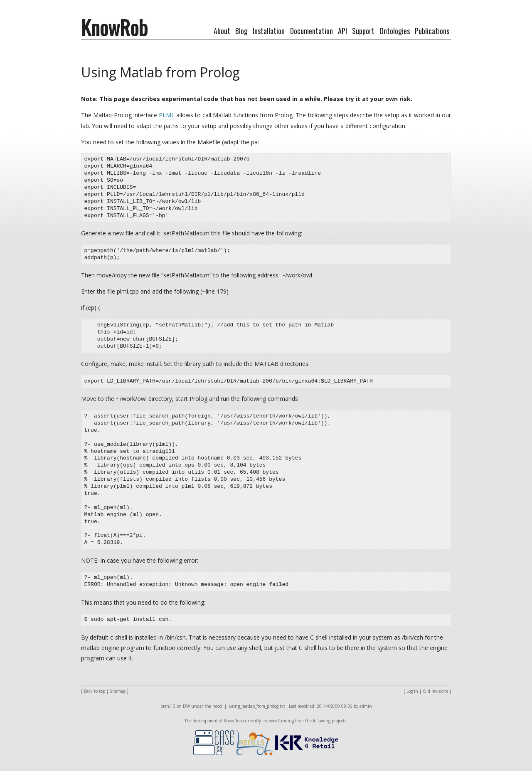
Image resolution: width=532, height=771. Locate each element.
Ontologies (395, 31)
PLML (167, 115)
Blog (241, 31)
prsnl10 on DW (175, 706)
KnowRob (114, 27)
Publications (432, 31)
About (222, 31)
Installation (269, 31)
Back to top (95, 691)
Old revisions (435, 691)
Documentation (312, 31)
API (342, 31)
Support (363, 31)
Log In (412, 691)
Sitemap (118, 691)
